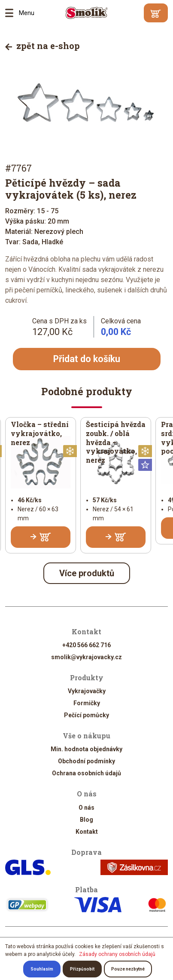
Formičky (87, 704)
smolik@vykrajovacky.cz (86, 657)
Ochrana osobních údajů (86, 774)
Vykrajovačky (87, 691)
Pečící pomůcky (86, 716)
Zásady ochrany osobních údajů (117, 954)
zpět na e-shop (42, 46)
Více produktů (87, 573)
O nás (86, 808)
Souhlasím (42, 969)
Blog (86, 820)
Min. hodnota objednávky (86, 750)
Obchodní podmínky (86, 762)
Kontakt (87, 832)
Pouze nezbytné (128, 969)
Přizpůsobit (82, 969)
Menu (12, 13)
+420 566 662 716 (86, 645)
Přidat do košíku (86, 359)
